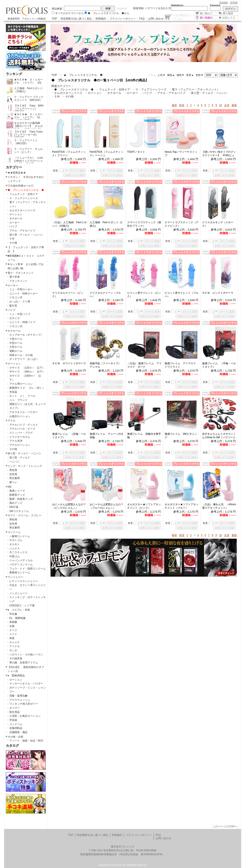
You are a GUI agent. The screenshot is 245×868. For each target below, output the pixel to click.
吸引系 (13, 306)
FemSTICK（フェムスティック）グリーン (69, 154)
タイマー (15, 708)
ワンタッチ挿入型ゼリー (24, 704)
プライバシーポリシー (123, 19)
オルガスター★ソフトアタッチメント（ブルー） (182, 506)
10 (220, 105)
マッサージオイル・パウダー (26, 684)
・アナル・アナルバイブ (170, 93)
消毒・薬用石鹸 (18, 696)
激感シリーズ (17, 491)
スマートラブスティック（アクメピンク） (182, 224)
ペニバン (15, 462)
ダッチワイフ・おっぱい (24, 359)
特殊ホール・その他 (21, 355)
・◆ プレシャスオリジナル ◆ (72, 89)
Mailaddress (177, 5)
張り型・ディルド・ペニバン (26, 235)
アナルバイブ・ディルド (24, 425)
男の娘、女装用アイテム (24, 663)
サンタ (13, 650)
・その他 (68, 96)
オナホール (16, 218)
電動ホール (16, 351)
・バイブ (146, 93)
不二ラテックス (18, 552)
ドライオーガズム (20, 437)
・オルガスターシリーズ (67, 93)
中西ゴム (15, 556)
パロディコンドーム (21, 564)
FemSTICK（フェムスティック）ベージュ (106, 154)
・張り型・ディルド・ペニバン (208, 93)
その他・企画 (15, 737)
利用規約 (101, 19)
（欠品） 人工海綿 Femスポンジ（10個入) (69, 224)
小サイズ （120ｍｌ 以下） (27, 368)
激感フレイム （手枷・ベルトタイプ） (219, 365)
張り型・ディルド (20, 458)
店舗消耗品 (16, 728)
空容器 (13, 392)
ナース (13, 630)
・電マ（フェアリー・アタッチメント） (194, 89)
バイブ (13, 226)
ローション (16, 214)
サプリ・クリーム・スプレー (24, 515)
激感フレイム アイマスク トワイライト (182, 365)
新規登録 (138, 8)
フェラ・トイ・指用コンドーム (28, 569)
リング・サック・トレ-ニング (25, 466)
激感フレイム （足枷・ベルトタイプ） (69, 436)
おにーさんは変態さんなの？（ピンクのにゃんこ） (69, 506)
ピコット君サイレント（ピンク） (144, 295)
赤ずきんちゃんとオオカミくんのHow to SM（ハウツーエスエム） (219, 436)
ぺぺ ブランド (18, 400)
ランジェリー (15, 577)
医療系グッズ (17, 495)
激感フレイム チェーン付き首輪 (107, 436)
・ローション (93, 93)
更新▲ (190, 75)
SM (10, 487)
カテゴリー (14, 167)
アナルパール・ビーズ (22, 429)
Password (215, 5)
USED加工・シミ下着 (22, 605)
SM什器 (14, 507)
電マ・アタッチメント (21, 273)
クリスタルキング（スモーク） (218, 224)
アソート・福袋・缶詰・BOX (26, 741)
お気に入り (227, 18)
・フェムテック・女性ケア (113, 89)
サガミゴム (16, 540)
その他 (13, 243)
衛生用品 (15, 712)
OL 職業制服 (19, 618)
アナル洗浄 (16, 441)
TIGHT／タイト (136, 152)
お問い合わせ (156, 19)
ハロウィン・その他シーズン (26, 655)
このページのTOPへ (225, 826)
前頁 (182, 105)
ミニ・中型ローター (21, 289)
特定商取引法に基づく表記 (76, 19)
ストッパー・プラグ (21, 433)
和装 (12, 638)
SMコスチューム (19, 511)
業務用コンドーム (20, 573)
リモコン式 (16, 297)
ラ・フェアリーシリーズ (24, 198)
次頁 (227, 105)
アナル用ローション (21, 384)
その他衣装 (16, 658)
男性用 (13, 470)
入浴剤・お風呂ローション (25, 716)
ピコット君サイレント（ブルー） (182, 295)
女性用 (13, 474)
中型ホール (16, 343)
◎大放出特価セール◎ (21, 186)
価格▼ (180, 75)
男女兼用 (15, 478)
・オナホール (113, 93)
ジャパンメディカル (21, 560)
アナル (11, 421)
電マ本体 (15, 277)
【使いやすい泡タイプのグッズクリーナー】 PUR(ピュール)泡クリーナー (219, 154)
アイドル (15, 646)
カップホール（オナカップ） (26, 335)
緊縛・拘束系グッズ (21, 499)
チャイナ (15, 642)
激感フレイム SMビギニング (181, 436)
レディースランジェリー (24, 581)
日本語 (234, 3)
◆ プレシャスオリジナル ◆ (26, 190)
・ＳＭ (56, 96)
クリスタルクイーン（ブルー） (105, 295)
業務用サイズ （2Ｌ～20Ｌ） (27, 388)
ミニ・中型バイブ (20, 314)
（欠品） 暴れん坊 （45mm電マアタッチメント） (219, 506)
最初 (174, 105)
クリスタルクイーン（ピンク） (68, 295)
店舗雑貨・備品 (18, 732)
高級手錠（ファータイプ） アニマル (107, 365)
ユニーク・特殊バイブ (22, 322)
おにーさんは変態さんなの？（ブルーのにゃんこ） (107, 506)
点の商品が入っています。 (183, 17)
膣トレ (13, 482)
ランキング (14, 74)
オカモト (15, 544)
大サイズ (15, 318)
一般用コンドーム (20, 536)
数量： (57, 171)
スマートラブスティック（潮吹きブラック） (144, 224)
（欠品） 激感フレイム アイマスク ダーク (144, 365)
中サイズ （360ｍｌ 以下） (27, 372)
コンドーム (14, 532)
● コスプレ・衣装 (19, 610)
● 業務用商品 (16, 676)
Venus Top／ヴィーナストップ (181, 154)
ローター (15, 223)
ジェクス (15, 548)
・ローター (131, 93)
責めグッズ (16, 503)
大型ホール (16, 347)
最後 (234, 105)
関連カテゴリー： (63, 86)
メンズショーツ (18, 593)
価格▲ (171, 75)
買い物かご (205, 13)
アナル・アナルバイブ (22, 231)
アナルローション (20, 445)
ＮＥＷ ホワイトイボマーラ (69, 363)
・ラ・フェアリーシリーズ (149, 89)
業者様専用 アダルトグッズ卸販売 (27, 19)
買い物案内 (205, 18)
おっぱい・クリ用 (20, 302)
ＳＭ (12, 239)
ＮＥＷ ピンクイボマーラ (218, 293)
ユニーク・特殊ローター (24, 294)
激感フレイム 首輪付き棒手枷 (144, 436)
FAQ (142, 19)
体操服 (13, 622)
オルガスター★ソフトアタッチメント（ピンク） (144, 506)
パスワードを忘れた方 (158, 8)
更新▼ (200, 75)
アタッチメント (18, 281)
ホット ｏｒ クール (24, 396)
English (224, 3)
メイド (13, 634)
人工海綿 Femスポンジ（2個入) (106, 224)
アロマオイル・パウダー (24, 412)
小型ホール (16, 339)
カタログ (12, 746)
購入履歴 (227, 13)
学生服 (13, 614)
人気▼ (161, 75)
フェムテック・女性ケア (24, 194)
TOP (54, 19)
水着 (12, 626)
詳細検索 (122, 9)
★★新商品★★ (17, 173)
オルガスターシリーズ (22, 210)
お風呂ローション (20, 416)
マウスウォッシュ (20, 700)
